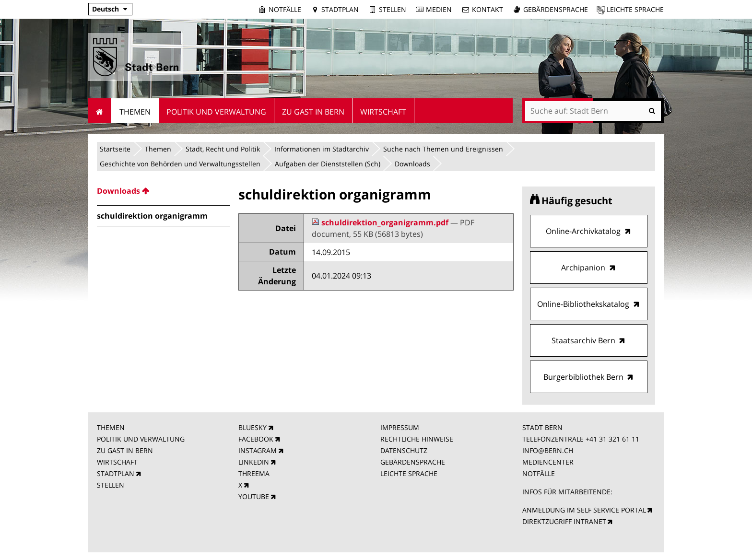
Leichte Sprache (635, 9)
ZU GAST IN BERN (125, 450)
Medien (439, 9)
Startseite (115, 149)
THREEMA (254, 473)
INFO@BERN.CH (548, 450)
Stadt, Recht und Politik (223, 149)
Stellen (393, 9)
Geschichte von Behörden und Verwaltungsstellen (180, 164)
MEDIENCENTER (548, 462)
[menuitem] (164, 191)
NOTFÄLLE (539, 473)
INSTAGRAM (258, 450)
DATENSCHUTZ (404, 450)
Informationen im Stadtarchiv (322, 149)
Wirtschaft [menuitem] (383, 112)
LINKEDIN (254, 462)
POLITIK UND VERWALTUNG (141, 439)
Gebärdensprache (556, 9)
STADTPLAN (116, 473)
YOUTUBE (254, 496)
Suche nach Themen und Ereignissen (443, 149)
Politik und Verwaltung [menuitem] (216, 112)
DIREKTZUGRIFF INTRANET (564, 521)
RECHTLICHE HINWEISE (417, 439)
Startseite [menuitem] (100, 111)
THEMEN (111, 427)
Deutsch (106, 9)
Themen (158, 149)
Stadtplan (340, 9)
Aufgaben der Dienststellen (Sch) (328, 164)
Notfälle (285, 9)
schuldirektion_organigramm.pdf (381, 222)
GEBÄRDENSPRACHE (413, 462)
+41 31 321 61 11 (612, 439)
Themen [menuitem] (135, 112)
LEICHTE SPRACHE (409, 473)
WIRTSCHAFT (117, 462)
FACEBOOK (256, 439)
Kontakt (488, 9)
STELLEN (111, 485)
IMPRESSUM (400, 427)
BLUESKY (253, 427)
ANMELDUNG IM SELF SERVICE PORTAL (584, 510)
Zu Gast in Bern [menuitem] (313, 112)
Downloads (412, 164)
